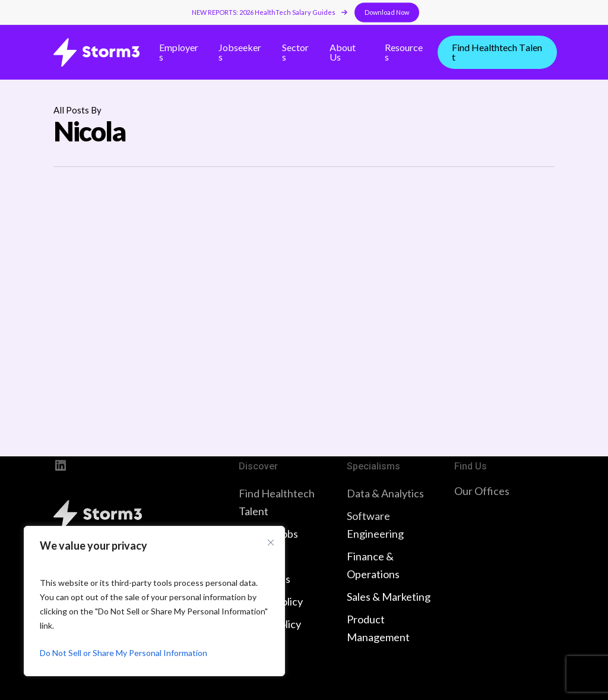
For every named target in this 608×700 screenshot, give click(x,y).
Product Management (378, 628)
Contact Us (265, 579)
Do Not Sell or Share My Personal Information (123, 653)
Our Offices (482, 491)
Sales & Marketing (389, 597)
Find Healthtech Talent (277, 502)
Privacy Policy (271, 601)
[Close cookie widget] (271, 543)
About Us (260, 556)
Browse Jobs (268, 534)
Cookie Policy (270, 624)
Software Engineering (375, 525)
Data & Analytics (385, 493)
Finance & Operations (373, 565)
